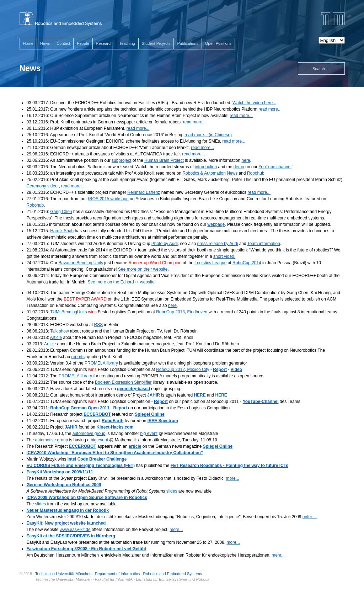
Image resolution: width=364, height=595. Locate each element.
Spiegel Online (149, 414)
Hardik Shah (62, 231)
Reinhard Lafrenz (144, 192)
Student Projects (156, 43)
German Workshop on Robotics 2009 (64, 485)
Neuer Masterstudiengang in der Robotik (68, 510)
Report (220, 370)
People (83, 43)
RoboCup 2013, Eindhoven (182, 312)
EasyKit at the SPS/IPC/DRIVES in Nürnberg (71, 536)
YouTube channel (275, 167)
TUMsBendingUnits (68, 312)
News (45, 43)
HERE (200, 395)
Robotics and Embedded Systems (172, 574)
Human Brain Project (164, 160)
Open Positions (218, 43)
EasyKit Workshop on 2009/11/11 (60, 472)
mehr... (278, 555)
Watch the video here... (254, 103)
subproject (121, 160)
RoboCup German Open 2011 (80, 408)
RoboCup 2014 (247, 263)
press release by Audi (218, 244)
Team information (264, 244)
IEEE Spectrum (163, 421)
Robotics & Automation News (210, 173)
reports (78, 357)
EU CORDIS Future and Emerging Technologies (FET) (81, 466)
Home (28, 43)
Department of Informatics (117, 574)
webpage (216, 224)
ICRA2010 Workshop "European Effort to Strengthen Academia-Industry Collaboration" (115, 453)
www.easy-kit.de (75, 530)
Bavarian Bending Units (81, 263)
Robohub (256, 173)
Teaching (127, 43)
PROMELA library (101, 363)
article (135, 446)
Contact (63, 43)
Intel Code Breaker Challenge (97, 459)
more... (232, 478)
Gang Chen (61, 212)
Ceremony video (42, 186)
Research (104, 43)
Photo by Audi (165, 244)
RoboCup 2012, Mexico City (183, 370)
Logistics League (210, 263)
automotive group (89, 434)
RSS (99, 325)
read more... (270, 109)
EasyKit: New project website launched (66, 523)
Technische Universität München (63, 574)
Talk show (60, 331)
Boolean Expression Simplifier (123, 382)
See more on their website (143, 269)
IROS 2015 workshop (108, 199)
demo (239, 167)
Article (56, 338)
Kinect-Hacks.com (115, 427)
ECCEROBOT (97, 414)
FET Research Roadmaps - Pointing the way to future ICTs (229, 466)
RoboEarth (113, 421)
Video (236, 370)
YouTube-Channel (261, 402)
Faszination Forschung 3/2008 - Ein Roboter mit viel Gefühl (86, 549)
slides (172, 491)
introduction (206, 167)
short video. (224, 256)
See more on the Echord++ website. (122, 282)
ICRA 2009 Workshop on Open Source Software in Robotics (87, 498)
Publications (188, 43)
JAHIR (154, 395)
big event (149, 434)
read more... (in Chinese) (208, 135)
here (246, 160)
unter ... (310, 517)
